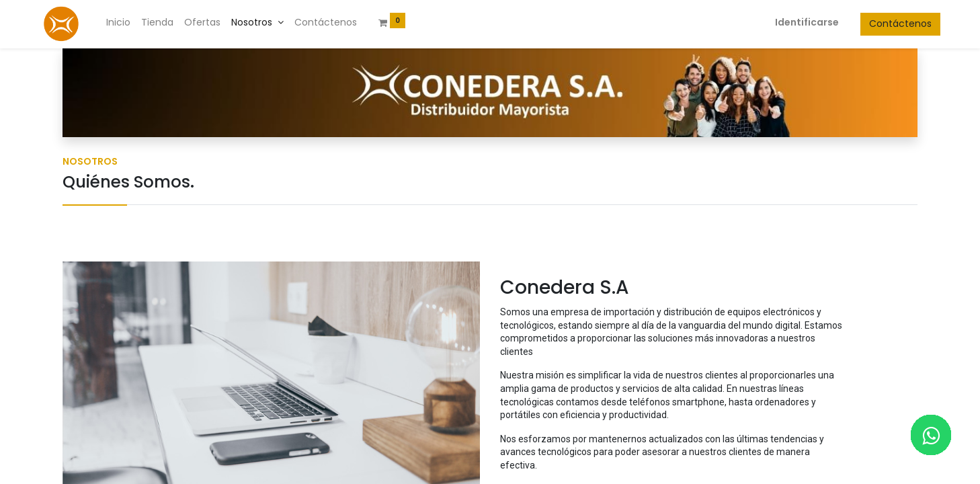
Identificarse (784, 22)
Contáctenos (877, 24)
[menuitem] (141, 23)
